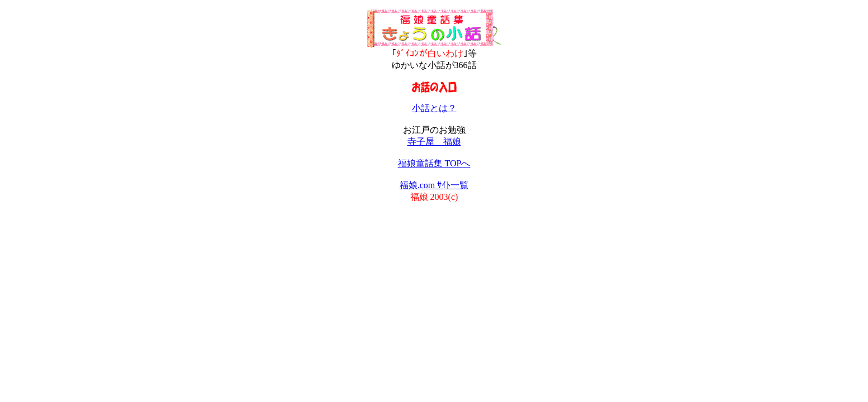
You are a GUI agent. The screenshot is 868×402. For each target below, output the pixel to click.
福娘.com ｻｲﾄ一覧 (434, 185)
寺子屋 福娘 (434, 142)
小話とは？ (434, 108)
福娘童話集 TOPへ (434, 163)
